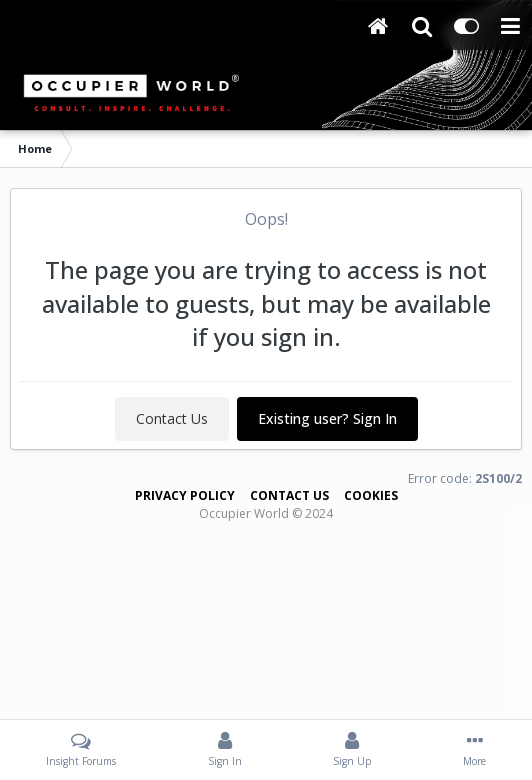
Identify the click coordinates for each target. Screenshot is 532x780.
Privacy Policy (185, 495)
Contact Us (172, 418)
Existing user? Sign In (327, 418)
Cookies (371, 495)
